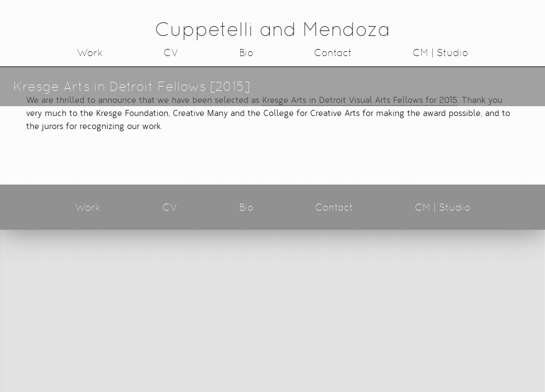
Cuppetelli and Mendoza (272, 29)
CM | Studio (440, 53)
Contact (333, 53)
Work (90, 53)
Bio (246, 53)
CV (171, 53)
